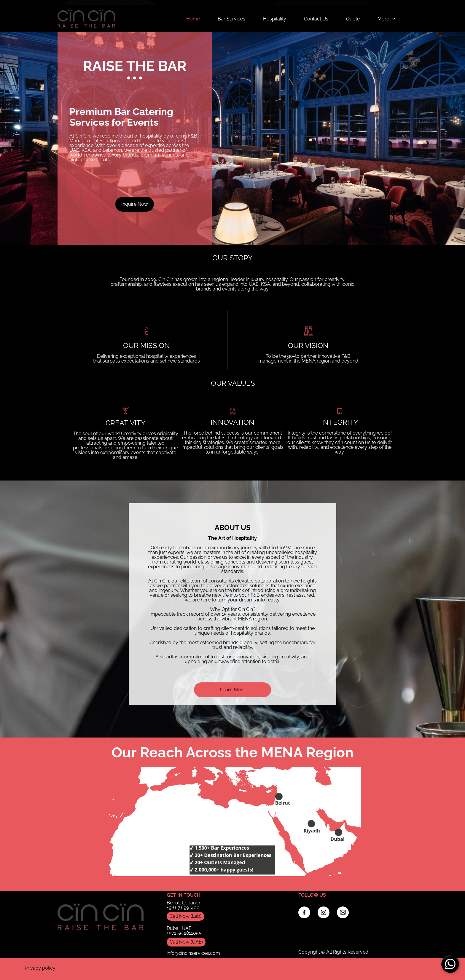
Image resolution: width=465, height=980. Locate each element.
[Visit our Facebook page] (304, 912)
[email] (343, 912)
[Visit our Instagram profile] (324, 912)
